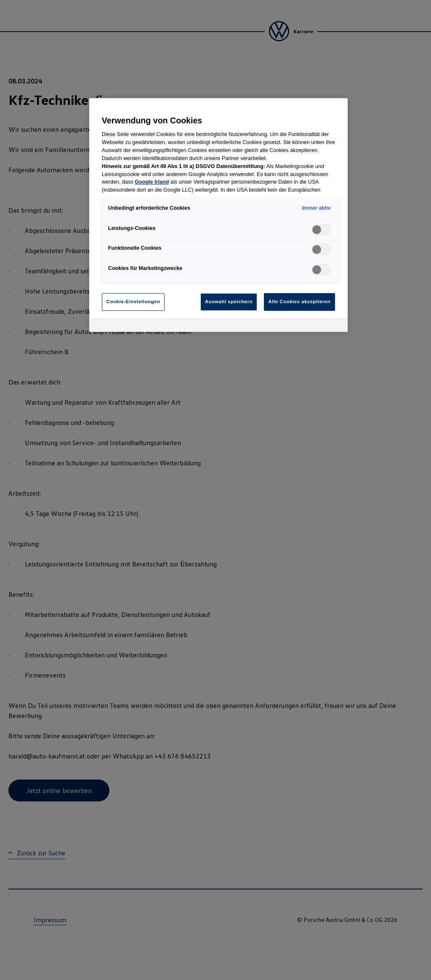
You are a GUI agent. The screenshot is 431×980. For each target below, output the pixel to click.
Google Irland (152, 182)
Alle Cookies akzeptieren (300, 302)
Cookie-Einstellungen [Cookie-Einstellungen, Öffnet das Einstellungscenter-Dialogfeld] (133, 302)
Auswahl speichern (229, 302)
